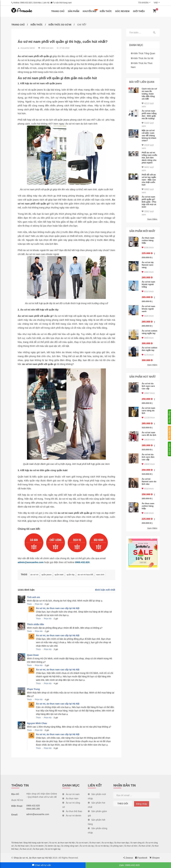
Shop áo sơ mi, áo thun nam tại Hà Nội (33, 858)
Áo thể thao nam (22, 846)
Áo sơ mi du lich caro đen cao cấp (148, 457)
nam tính (100, 575)
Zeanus (128, 858)
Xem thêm (152, 219)
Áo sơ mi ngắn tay (53, 849)
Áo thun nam (70, 798)
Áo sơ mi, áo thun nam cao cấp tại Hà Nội (58, 608)
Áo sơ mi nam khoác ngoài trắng (148, 284)
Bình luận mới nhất (105, 590)
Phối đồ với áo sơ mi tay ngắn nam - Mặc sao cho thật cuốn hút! (149, 180)
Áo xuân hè (169, 433)
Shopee (155, 858)
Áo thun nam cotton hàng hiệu (148, 240)
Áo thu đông (169, 417)
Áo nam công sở (137, 843)
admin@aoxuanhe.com (31, 562)
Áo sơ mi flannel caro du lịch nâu (149, 481)
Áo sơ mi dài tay (102, 846)
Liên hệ (46, 3)
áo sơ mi (34, 575)
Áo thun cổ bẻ (145, 846)
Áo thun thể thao (72, 811)
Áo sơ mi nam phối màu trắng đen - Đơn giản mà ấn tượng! (149, 115)
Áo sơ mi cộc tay (87, 846)
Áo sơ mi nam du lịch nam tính (81, 124)
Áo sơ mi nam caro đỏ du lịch (149, 434)
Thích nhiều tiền (35, 624)
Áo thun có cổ (26, 849)
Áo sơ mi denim (72, 816)
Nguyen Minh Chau (37, 723)
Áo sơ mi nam (71, 794)
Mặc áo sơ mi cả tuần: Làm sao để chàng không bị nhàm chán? (149, 135)
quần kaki (59, 575)
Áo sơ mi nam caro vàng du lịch (148, 411)
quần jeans (46, 575)
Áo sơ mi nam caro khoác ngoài (42, 254)
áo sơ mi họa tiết (85, 575)
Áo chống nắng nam (70, 846)
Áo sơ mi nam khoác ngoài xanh (148, 309)
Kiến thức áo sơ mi (60, 25)
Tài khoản (143, 3)
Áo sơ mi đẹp (107, 843)
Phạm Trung (33, 689)
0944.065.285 (33, 809)
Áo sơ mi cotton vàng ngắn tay (149, 332)
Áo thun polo (38, 849)
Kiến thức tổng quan (144, 53)
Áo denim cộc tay (52, 846)
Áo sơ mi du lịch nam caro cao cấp (148, 386)
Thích (29, 604)
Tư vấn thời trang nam (61, 3)
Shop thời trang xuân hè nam (35, 843)
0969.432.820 (26, 3)
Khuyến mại (90, 11)
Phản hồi (39, 604)
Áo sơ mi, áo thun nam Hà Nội (62, 843)
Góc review (122, 11)
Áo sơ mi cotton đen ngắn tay (149, 349)
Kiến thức (106, 11)
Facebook (141, 858)
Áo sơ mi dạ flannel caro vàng (147, 265)
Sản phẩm (74, 11)
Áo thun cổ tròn (131, 846)
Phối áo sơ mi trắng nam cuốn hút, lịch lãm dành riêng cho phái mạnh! (149, 158)
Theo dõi (123, 804)
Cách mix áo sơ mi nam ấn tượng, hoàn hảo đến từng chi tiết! (149, 94)
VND (156, 3)
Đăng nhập (142, 804)
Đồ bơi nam (169, 449)
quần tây (71, 575)
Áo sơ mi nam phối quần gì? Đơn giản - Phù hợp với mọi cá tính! (149, 202)
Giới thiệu (37, 3)
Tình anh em (33, 597)
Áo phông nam (117, 846)
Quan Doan (33, 655)
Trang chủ (58, 11)
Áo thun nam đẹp (122, 843)
